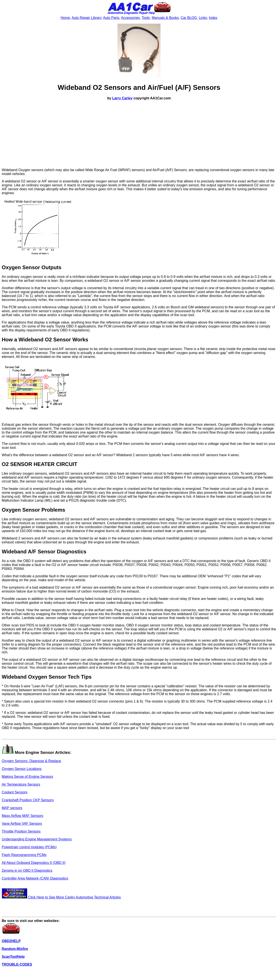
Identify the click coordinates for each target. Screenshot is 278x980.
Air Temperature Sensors (21, 784)
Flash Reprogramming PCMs (24, 855)
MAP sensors (12, 808)
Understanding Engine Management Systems (37, 839)
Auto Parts (111, 18)
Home (65, 18)
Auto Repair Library (87, 18)
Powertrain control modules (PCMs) (29, 847)
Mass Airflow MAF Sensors (22, 816)
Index (213, 18)
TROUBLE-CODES (17, 964)
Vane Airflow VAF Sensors (22, 824)
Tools (146, 18)
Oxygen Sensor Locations (22, 769)
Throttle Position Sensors (21, 831)
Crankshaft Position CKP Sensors (28, 800)
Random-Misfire (15, 949)
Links (203, 18)
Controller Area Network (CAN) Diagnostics (35, 878)
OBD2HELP (11, 941)
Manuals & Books (165, 18)
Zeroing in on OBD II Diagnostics (27, 871)
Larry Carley (122, 98)
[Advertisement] (139, 134)
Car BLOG (189, 18)
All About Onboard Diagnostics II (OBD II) (34, 863)
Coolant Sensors (15, 792)
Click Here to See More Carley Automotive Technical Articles (61, 897)
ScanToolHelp (13, 957)
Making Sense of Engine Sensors (27, 777)
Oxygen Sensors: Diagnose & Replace (31, 761)
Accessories (130, 18)
